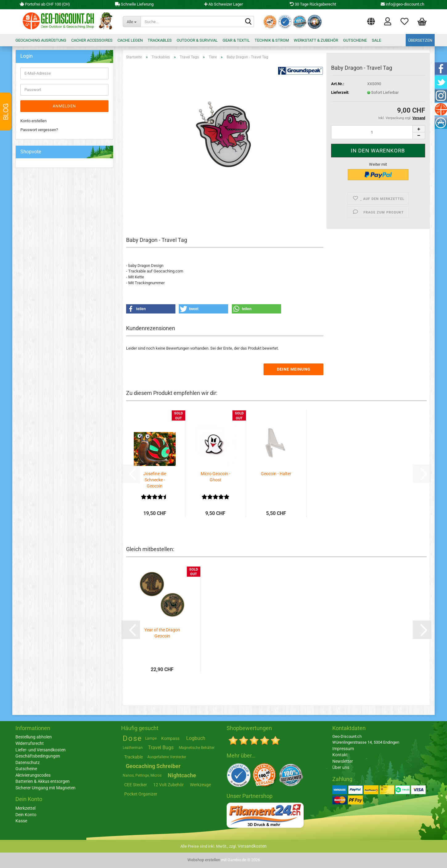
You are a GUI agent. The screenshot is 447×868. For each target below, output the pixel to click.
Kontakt (340, 755)
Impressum (343, 749)
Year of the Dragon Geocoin (162, 633)
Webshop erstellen (204, 860)
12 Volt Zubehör (168, 785)
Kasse (21, 821)
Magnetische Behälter (197, 748)
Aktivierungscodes (33, 775)
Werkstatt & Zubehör (316, 40)
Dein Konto (26, 815)
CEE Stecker (136, 785)
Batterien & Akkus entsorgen (43, 781)
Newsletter (343, 761)
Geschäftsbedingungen (38, 756)
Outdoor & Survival (197, 40)
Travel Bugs (161, 748)
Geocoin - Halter (276, 474)
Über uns (341, 767)
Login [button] (388, 21)
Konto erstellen (33, 121)
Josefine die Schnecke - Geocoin (155, 480)
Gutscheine (355, 40)
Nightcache (182, 775)
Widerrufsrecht (30, 743)
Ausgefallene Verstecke (167, 757)
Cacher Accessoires (92, 40)
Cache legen (130, 40)
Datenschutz (28, 762)
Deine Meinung (294, 369)
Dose (132, 738)
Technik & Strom (272, 40)
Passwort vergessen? (39, 130)
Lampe (151, 738)
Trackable (133, 757)
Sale (376, 40)
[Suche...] (132, 22)
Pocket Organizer (141, 794)
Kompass (170, 738)
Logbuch (196, 738)
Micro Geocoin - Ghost (215, 477)
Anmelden (64, 106)
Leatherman (133, 748)
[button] (371, 20)
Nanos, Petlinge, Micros (142, 775)
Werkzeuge (200, 785)
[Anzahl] (378, 132)
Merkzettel (404, 21)
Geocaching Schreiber (153, 766)
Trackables (160, 40)
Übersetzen (420, 40)
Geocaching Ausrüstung (41, 40)
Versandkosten (252, 846)
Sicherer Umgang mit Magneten (45, 788)
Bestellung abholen (34, 737)
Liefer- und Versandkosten (41, 750)
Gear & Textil (236, 40)
